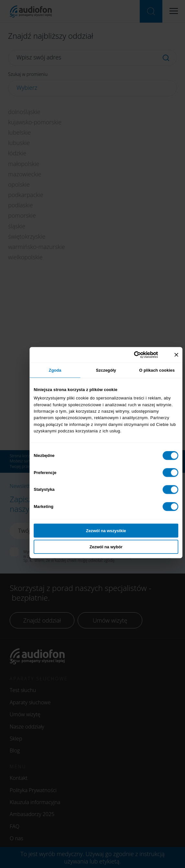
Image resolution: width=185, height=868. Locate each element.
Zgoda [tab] (55, 370)
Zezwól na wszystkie (106, 531)
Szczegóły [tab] (106, 370)
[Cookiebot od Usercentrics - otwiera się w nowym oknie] (140, 355)
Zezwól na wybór (106, 547)
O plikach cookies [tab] (157, 370)
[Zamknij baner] (176, 355)
